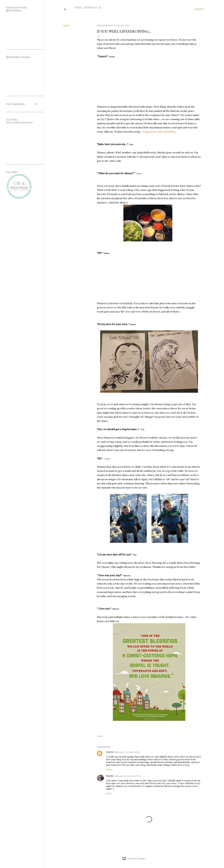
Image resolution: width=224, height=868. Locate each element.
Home (78, 8)
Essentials (90, 8)
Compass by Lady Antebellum (159, 132)
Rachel (110, 752)
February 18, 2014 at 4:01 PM (128, 776)
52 (100, 8)
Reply (109, 770)
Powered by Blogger (134, 859)
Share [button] (66, 26)
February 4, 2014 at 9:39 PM (127, 752)
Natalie (110, 776)
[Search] (200, 9)
